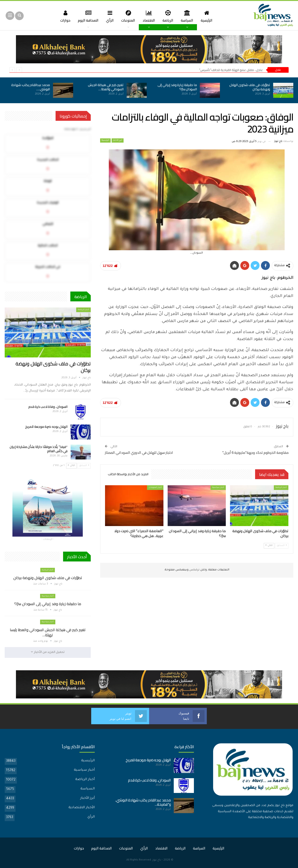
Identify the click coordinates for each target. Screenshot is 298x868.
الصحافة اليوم (87, 16)
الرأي (109, 16)
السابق (282, 545)
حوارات (63, 16)
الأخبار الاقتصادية (82, 808)
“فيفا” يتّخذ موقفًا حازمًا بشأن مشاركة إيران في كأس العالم (39, 449)
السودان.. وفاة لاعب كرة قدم (48, 407)
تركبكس (194, 570)
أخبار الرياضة (281, 487)
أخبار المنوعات (155, 487)
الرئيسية (209, 16)
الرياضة (169, 16)
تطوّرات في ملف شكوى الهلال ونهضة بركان (250, 87)
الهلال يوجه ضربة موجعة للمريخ (46, 427)
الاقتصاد (149, 16)
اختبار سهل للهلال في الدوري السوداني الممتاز (139, 453)
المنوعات (128, 16)
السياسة (189, 16)
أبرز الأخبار (118, 140)
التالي (269, 545)
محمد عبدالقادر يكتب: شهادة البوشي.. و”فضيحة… (143, 802)
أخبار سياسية (218, 487)
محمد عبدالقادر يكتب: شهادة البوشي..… (31, 87)
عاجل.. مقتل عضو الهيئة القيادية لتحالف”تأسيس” (231, 70)
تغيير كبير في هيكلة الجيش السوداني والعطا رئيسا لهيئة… (48, 632)
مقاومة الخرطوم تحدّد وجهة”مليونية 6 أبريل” (255, 453)
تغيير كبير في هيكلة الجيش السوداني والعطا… (106, 87)
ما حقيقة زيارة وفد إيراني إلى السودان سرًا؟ (177, 87)
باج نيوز (157, 860)
